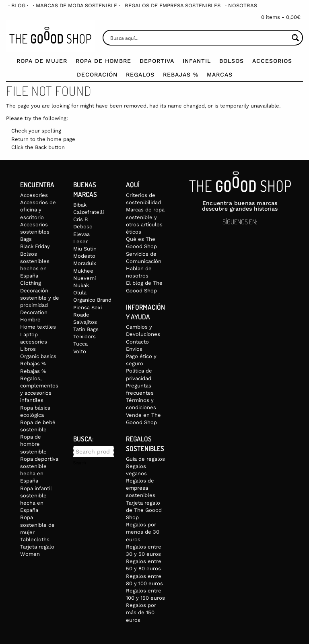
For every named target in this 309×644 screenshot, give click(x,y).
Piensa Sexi (88, 308)
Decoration (34, 312)
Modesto (84, 256)
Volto (80, 351)
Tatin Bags (86, 329)
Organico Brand (92, 300)
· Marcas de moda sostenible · (76, 5)
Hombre (30, 320)
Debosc (83, 227)
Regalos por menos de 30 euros (143, 532)
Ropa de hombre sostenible (33, 444)
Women (30, 554)
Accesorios (272, 61)
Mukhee (83, 271)
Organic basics (38, 356)
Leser (80, 241)
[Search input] (199, 38)
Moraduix (85, 263)
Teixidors (84, 336)
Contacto (137, 342)
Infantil (197, 61)
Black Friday (35, 246)
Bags (26, 239)
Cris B (80, 219)
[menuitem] (18, 5)
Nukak (81, 285)
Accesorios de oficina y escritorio (38, 210)
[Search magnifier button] (295, 38)
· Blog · (18, 5)
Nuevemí (84, 278)
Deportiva (157, 61)
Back (41, 147)
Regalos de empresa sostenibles (173, 5)
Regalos (140, 75)
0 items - (281, 17)
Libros (28, 349)
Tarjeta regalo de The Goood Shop (144, 510)
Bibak (80, 205)
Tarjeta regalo (37, 547)
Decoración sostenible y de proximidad (40, 298)
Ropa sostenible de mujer (37, 525)
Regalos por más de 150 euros (141, 612)
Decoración (97, 75)
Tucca (80, 344)
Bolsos (232, 61)
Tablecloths (35, 539)
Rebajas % (181, 75)
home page (61, 139)
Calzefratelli (89, 212)
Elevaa (81, 234)
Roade (81, 315)
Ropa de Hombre (103, 61)
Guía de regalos (145, 459)
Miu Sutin (85, 249)
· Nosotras (241, 5)
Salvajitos (85, 322)
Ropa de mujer (42, 61)
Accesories (34, 195)
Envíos (134, 349)
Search (80, 463)
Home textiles (38, 327)
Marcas (220, 75)
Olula (80, 293)
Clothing (31, 283)
